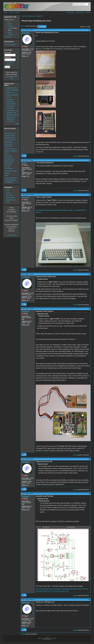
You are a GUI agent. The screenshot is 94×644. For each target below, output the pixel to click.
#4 (89, 274)
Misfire (10, 28)
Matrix (10, 24)
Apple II (39, 16)
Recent (17, 13)
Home (6, 13)
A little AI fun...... (11, 93)
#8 (89, 600)
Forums (11, 13)
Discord (10, 26)
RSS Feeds (9, 195)
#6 (89, 459)
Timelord (26, 198)
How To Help (70, 13)
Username (8, 53)
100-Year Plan (80, 13)
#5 (89, 309)
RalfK (24, 163)
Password (8, 57)
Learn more (8, 37)
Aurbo (7, 175)
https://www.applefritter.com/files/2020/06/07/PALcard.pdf (63, 553)
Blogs (8, 190)
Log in (23, 26)
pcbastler (26, 33)
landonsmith (8, 146)
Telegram (11, 34)
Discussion (31, 16)
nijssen (7, 153)
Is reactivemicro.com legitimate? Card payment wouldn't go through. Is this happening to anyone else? (10, 138)
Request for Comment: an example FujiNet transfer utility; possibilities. (11, 104)
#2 (89, 160)
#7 (89, 494)
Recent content (11, 45)
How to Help (12, 235)
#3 (89, 195)
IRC (9, 22)
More (17, 124)
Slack (10, 32)
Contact (88, 13)
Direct (7, 77)
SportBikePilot (9, 182)
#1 (89, 30)
